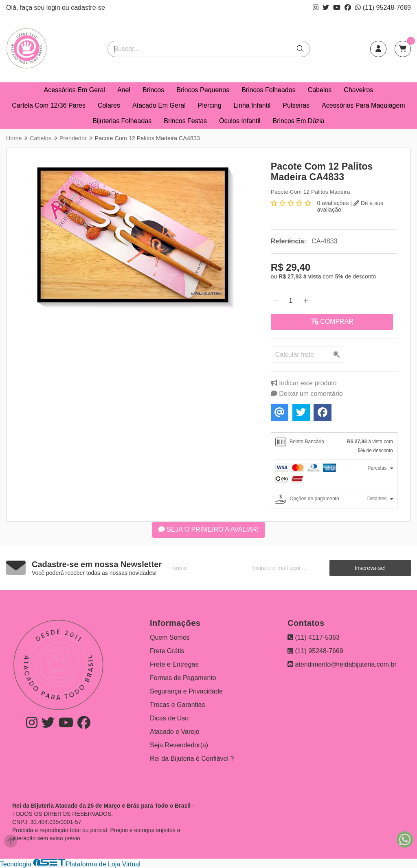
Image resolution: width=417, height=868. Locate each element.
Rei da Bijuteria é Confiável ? (192, 759)
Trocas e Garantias (177, 705)
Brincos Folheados (269, 90)
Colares (109, 105)
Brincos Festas (185, 121)
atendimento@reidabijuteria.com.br (342, 664)
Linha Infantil (252, 105)
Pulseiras (296, 105)
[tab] (334, 446)
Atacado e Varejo (175, 732)
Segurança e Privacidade (186, 691)
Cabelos (320, 90)
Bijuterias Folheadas (122, 121)
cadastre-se (88, 8)
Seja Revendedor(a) (179, 745)
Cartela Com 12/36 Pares (49, 105)
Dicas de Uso (169, 718)
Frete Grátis (167, 651)
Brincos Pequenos (203, 90)
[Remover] (276, 301)
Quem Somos (170, 637)
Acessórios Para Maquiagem (363, 105)
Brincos (153, 90)
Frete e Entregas (174, 664)
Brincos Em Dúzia (299, 121)
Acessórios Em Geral (75, 90)
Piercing (210, 105)
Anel (124, 90)
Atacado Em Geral (159, 105)
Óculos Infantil (240, 121)
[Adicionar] (306, 301)
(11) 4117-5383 (314, 637)
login (54, 8)
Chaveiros (358, 90)
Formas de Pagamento (183, 678)
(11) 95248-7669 (383, 8)
